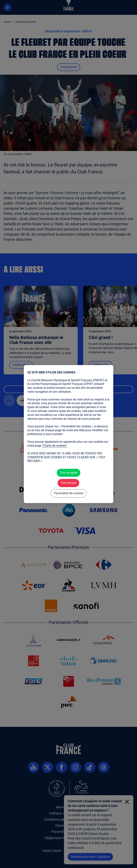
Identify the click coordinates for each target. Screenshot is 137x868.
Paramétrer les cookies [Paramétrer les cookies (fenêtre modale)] (69, 493)
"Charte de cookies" (54, 446)
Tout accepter (69, 473)
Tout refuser (68, 483)
